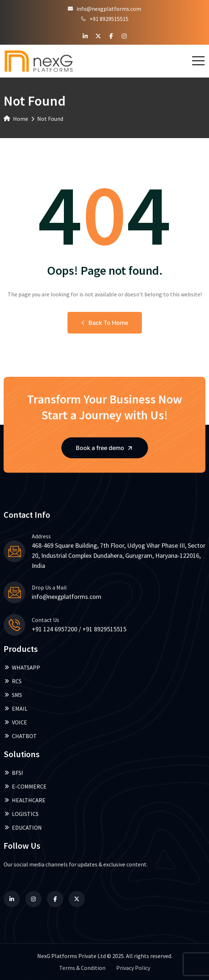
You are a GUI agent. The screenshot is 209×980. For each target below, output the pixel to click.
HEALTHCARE (25, 800)
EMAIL (16, 708)
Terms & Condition (82, 968)
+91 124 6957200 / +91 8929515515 (79, 629)
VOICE (15, 722)
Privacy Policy (133, 968)
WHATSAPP (22, 667)
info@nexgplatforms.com (104, 9)
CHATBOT (20, 736)
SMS (13, 695)
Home (16, 119)
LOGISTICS (21, 814)
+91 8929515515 (105, 19)
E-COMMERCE (25, 786)
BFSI (13, 773)
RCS (13, 681)
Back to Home (105, 323)
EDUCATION (23, 827)
